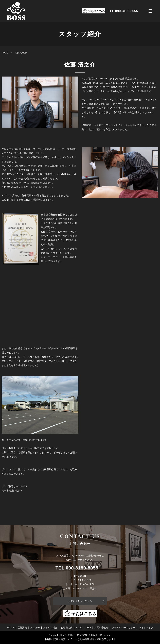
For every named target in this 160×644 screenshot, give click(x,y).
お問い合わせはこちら (80, 601)
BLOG (79, 628)
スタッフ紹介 (50, 628)
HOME (5, 53)
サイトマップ (146, 628)
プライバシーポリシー (124, 628)
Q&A (88, 628)
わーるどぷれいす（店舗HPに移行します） (24, 440)
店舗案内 (22, 628)
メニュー (35, 628)
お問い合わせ (101, 628)
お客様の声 (67, 628)
